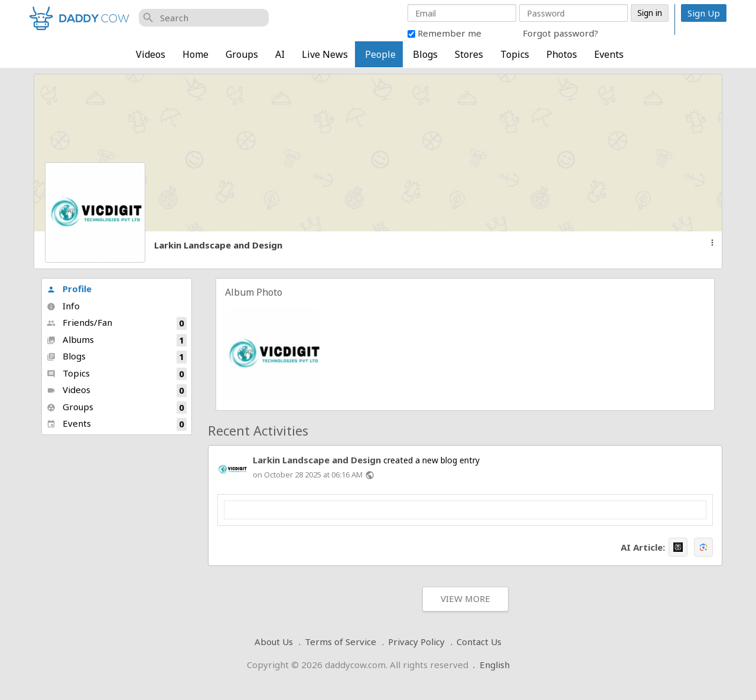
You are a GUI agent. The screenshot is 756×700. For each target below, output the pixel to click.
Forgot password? (561, 33)
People (380, 54)
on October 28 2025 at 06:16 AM (308, 475)
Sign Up (704, 13)
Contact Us (479, 642)
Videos (151, 54)
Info (63, 306)
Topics (515, 54)
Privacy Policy (416, 642)
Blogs (425, 54)
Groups (242, 54)
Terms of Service (340, 642)
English (495, 665)
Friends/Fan (117, 323)
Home (195, 54)
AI (280, 54)
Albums (117, 340)
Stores (469, 54)
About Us (274, 642)
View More (465, 598)
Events (609, 54)
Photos (562, 54)
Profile (69, 289)
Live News (325, 54)
